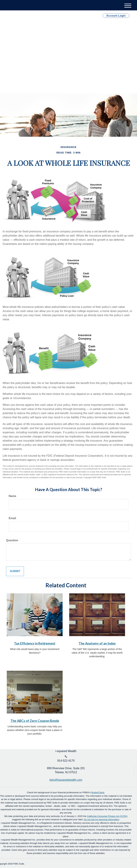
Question (12, 540)
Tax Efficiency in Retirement (35, 643)
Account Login (116, 16)
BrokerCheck (98, 792)
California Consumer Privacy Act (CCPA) (107, 816)
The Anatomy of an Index (97, 643)
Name (12, 496)
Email (12, 518)
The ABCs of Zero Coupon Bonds (35, 721)
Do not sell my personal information (101, 819)
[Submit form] (15, 571)
